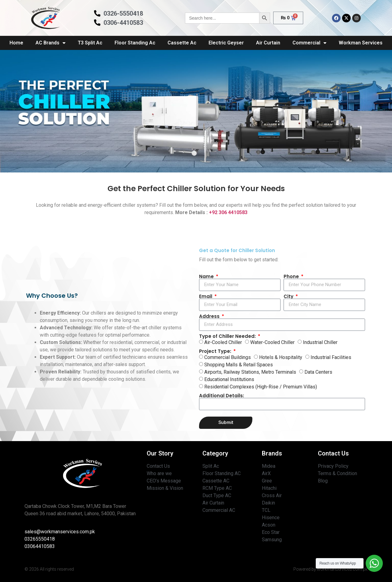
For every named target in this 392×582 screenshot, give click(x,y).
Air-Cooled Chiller (223, 342)
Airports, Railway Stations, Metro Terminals (250, 372)
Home (16, 43)
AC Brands (51, 43)
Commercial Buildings (228, 357)
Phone (292, 276)
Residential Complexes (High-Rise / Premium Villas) (261, 387)
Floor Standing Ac (135, 43)
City (289, 296)
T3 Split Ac (90, 43)
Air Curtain (268, 43)
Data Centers (318, 372)
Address (210, 316)
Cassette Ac (182, 43)
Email (206, 296)
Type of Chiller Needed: (228, 336)
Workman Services (361, 43)
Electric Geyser (226, 43)
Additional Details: (222, 396)
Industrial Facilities (331, 357)
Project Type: (216, 351)
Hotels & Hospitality (281, 357)
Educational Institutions (229, 379)
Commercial (309, 43)
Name (207, 276)
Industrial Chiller (320, 342)
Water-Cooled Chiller (272, 342)
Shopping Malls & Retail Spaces (239, 365)
